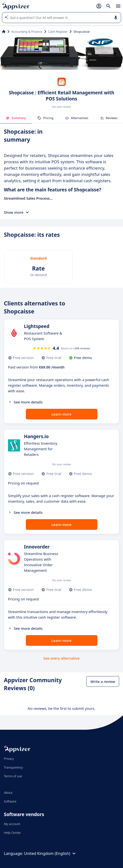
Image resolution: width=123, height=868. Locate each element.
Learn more (61, 414)
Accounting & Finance (27, 32)
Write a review (103, 681)
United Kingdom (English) (50, 853)
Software (10, 801)
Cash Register (58, 32)
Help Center (12, 833)
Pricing (45, 118)
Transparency (13, 767)
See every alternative (62, 658)
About (8, 793)
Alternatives (77, 118)
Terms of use (13, 776)
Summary (16, 118)
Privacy (9, 759)
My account (12, 824)
